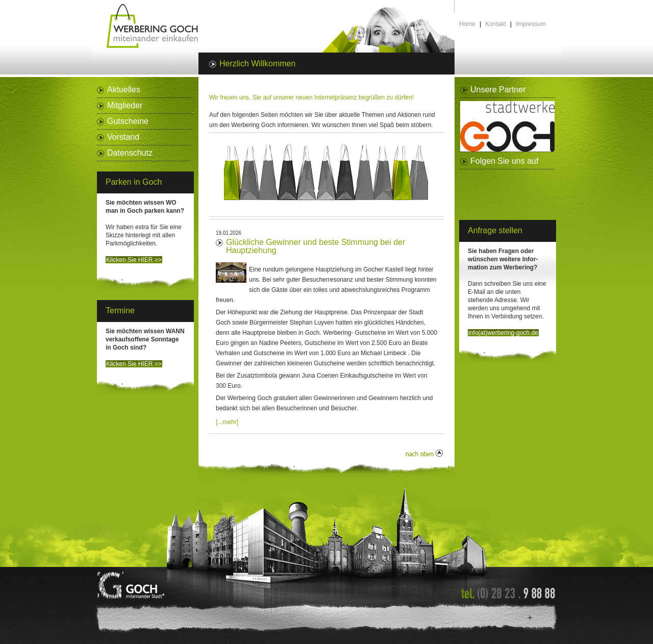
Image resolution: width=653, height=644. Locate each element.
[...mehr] (227, 422)
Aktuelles (124, 90)
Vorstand (123, 137)
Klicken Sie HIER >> (134, 260)
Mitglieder (125, 105)
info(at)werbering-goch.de (503, 333)
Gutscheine (128, 121)
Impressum (531, 24)
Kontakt (496, 24)
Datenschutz (130, 153)
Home (467, 24)
